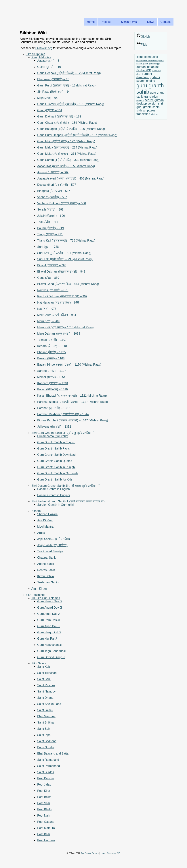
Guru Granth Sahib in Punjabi (56, 467)
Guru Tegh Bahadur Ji (51, 651)
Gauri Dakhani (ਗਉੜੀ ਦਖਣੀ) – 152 (59, 116)
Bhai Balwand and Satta (53, 754)
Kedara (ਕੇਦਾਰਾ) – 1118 (52, 346)
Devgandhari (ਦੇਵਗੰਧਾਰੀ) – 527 (57, 185)
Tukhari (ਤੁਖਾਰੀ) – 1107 (52, 340)
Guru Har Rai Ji (47, 639)
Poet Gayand (46, 822)
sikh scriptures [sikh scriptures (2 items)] (146, 110)
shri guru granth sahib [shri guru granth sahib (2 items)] (150, 105)
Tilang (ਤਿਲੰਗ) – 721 (50, 234)
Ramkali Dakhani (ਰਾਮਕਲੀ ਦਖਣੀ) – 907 (62, 296)
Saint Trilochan (47, 673)
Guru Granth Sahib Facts (54, 449)
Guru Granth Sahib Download (56, 455)
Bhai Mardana (46, 716)
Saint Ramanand (48, 760)
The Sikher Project (90, 853)
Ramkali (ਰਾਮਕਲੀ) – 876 (53, 290)
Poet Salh (44, 803)
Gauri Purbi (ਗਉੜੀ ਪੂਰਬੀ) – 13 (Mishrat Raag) (66, 85)
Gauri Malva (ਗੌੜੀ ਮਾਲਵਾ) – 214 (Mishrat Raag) (67, 147)
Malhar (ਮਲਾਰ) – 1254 (51, 377)
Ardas (41, 533)
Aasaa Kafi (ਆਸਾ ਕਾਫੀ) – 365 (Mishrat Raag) (66, 166)
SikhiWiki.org (44, 48)
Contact (166, 22)
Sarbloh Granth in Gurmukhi (55, 505)
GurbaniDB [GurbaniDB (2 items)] (144, 70)
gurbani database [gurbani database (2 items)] (148, 67)
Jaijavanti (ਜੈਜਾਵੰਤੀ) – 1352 (54, 427)
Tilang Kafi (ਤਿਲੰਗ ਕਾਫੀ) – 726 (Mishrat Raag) (66, 241)
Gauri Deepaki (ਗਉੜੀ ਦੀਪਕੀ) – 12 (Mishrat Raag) (69, 73)
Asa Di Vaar (45, 520)
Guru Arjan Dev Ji (49, 626)
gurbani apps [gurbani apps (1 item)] (155, 64)
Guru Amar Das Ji (49, 614)
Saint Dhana (45, 698)
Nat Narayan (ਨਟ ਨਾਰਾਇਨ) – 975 (58, 303)
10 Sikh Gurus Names (46, 598)
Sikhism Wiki (130, 22)
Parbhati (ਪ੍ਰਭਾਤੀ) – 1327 (54, 408)
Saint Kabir (44, 667)
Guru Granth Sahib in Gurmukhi (58, 473)
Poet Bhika (44, 797)
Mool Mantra (45, 527)
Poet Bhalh (44, 809)
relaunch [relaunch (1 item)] (140, 100)
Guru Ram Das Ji (48, 620)
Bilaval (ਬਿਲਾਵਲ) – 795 (52, 265)
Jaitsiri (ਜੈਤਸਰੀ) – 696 (51, 216)
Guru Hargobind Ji (49, 632)
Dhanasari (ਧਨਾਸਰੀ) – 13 (53, 79)
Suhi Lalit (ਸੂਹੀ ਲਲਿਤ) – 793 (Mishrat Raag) (65, 259)
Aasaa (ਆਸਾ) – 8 (48, 61)
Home (91, 22)
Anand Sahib (46, 564)
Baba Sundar (46, 747)
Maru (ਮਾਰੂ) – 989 (48, 321)
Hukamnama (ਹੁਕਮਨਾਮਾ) (53, 436)
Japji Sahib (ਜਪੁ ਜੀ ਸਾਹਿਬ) (54, 539)
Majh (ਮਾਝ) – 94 (47, 98)
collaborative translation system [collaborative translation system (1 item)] (150, 60)
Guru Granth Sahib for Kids (55, 480)
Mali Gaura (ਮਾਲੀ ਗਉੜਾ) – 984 (57, 315)
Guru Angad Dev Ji (49, 608)
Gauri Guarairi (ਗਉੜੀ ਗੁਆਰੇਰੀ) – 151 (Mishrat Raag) (71, 104)
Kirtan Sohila (46, 576)
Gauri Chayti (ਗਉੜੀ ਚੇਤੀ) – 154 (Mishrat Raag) (67, 123)
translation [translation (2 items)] (143, 114)
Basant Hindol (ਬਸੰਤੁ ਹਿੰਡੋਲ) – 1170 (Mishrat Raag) (69, 365)
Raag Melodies (41, 57)
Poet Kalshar (46, 778)
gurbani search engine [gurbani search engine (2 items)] (148, 79)
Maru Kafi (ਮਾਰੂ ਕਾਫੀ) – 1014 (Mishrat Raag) (65, 327)
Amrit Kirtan (39, 589)
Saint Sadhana (47, 741)
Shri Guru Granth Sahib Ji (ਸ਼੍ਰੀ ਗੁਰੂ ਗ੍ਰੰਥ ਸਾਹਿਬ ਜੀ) (63, 433)
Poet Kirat (44, 791)
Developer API (114, 853)
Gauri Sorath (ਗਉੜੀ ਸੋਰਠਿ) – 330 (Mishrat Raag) (68, 160)
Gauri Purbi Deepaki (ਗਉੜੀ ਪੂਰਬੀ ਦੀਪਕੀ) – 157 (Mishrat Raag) (77, 135)
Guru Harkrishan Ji (49, 645)
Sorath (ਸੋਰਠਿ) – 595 (50, 210)
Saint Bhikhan (46, 723)
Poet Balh (44, 834)
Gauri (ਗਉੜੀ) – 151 (50, 110)
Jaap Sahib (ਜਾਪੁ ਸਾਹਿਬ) (52, 545)
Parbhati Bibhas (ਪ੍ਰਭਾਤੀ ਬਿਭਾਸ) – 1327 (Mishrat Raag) (73, 402)
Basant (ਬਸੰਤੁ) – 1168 (51, 358)
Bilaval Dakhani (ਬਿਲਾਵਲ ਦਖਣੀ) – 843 (61, 272)
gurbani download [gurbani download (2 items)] (144, 75)
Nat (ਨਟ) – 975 (47, 309)
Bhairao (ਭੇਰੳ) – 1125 (51, 352)
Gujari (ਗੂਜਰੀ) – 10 (49, 67)
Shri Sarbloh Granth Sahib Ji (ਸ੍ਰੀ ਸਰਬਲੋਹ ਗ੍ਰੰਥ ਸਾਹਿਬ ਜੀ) (68, 501)
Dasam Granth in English (54, 489)
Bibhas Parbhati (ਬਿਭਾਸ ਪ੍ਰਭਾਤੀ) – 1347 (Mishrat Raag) (73, 420)
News (151, 22)
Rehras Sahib (46, 570)
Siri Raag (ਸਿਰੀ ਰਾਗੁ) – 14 (54, 92)
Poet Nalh (44, 816)
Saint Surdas (46, 772)
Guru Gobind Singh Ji (51, 657)
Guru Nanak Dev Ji (50, 601)
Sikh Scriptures (35, 54)
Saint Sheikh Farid (49, 704)
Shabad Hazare (47, 514)
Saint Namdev (46, 691)
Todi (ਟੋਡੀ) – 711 (48, 222)
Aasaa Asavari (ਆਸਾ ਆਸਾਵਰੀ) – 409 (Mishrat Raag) (71, 179)
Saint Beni (44, 679)
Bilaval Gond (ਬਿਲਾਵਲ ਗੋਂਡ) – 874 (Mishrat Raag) (68, 284)
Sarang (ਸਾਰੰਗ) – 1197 (52, 371)
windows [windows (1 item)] (155, 114)
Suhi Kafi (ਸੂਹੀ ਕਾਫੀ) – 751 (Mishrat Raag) (64, 253)
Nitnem (36, 511)
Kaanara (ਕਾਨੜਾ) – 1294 (53, 383)
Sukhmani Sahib (48, 582)
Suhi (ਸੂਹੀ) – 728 (48, 247)
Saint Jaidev (45, 710)
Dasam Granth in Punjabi (54, 495)
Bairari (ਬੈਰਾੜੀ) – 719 (51, 228)
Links (103, 853)
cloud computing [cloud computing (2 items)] (147, 57)
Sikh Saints (39, 663)
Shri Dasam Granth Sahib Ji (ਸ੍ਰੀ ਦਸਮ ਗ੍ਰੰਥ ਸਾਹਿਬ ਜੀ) (66, 486)
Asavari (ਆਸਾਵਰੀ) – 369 (53, 172)
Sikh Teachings (35, 595)
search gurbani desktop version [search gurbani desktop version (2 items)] (150, 102)
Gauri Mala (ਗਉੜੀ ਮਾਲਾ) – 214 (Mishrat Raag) (67, 154)
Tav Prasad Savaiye (50, 551)
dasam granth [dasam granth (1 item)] (142, 64)
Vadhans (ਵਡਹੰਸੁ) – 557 (52, 197)
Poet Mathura (46, 828)
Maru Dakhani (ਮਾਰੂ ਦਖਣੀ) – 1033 (59, 334)
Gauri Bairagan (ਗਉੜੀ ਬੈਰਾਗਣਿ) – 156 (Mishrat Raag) (71, 129)
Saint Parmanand (49, 766)
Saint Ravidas (46, 685)
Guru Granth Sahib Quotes (55, 461)
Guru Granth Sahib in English (56, 442)
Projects (107, 22)
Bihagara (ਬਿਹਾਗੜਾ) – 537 (54, 191)
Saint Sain (44, 729)
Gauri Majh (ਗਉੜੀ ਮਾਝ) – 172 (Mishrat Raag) (66, 141)
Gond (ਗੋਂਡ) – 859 (48, 278)
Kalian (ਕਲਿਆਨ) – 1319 (53, 389)
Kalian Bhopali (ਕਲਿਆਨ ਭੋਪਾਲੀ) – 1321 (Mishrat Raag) (72, 396)
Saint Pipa (44, 735)
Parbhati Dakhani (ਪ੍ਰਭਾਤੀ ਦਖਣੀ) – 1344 (63, 414)
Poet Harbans (46, 840)
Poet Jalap (44, 785)
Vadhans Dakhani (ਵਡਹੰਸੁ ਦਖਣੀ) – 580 (62, 203)
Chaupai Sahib (47, 558)
